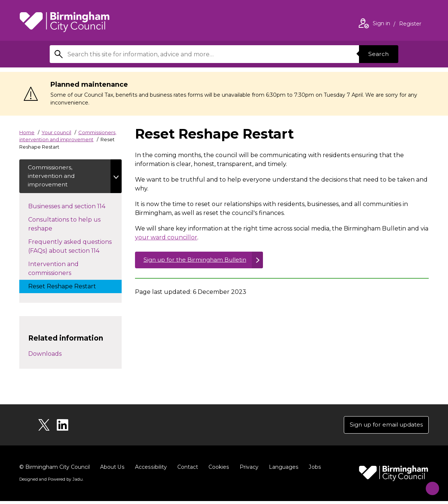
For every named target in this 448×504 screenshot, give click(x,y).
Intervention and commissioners (57, 270)
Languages (282, 470)
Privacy (248, 470)
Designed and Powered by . (51, 482)
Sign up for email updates (384, 427)
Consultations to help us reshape (64, 226)
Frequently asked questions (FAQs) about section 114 (71, 248)
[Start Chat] (429, 485)
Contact (187, 470)
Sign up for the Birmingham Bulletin (198, 260)
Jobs (313, 470)
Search (378, 54)
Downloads (45, 356)
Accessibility (150, 470)
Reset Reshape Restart (70, 288)
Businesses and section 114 (74, 208)
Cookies (218, 470)
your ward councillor (166, 237)
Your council (56, 132)
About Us (112, 470)
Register (410, 24)
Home (27, 132)
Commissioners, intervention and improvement (53, 177)
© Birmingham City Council (55, 470)
